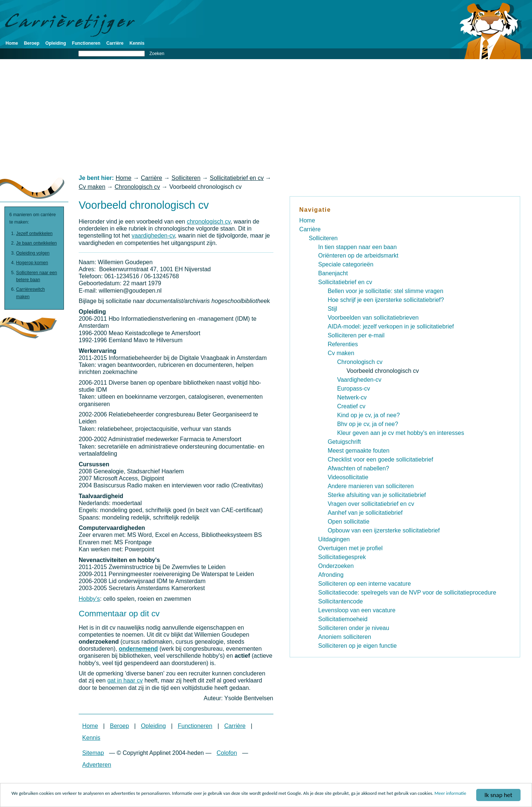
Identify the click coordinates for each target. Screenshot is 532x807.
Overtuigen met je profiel (350, 548)
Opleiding (56, 43)
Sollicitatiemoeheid (343, 619)
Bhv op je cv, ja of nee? (367, 424)
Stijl (332, 309)
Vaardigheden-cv (359, 380)
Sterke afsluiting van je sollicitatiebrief (377, 495)
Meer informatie (450, 794)
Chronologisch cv (137, 187)
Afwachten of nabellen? (358, 468)
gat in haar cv (125, 680)
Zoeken (157, 54)
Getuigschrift (344, 442)
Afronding (331, 575)
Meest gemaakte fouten (359, 451)
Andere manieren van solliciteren (371, 486)
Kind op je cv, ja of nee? (368, 415)
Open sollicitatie (349, 522)
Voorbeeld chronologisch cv (383, 371)
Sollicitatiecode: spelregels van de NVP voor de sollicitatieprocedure (407, 593)
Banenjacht (333, 273)
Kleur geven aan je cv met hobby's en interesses (400, 433)
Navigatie (315, 210)
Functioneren (86, 43)
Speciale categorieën (346, 264)
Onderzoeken (336, 566)
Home (12, 43)
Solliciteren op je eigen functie (357, 646)
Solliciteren (186, 178)
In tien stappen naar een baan (357, 247)
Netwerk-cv (352, 397)
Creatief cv (351, 406)
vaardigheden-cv (153, 236)
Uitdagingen (334, 539)
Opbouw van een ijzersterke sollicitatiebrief (384, 530)
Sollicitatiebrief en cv (237, 178)
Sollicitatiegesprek (342, 557)
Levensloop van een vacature (357, 610)
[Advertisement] (266, 117)
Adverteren (97, 765)
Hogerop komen (32, 263)
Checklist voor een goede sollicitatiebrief (380, 459)
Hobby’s (89, 599)
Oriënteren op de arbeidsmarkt (358, 256)
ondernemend (139, 649)
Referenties (343, 344)
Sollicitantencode (340, 601)
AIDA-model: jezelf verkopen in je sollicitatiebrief (391, 326)
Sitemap (93, 753)
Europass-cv (353, 389)
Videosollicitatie (348, 477)
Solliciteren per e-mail (356, 335)
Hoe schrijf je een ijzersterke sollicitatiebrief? (386, 300)
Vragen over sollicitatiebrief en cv (371, 504)
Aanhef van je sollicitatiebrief (365, 513)
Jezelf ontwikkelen (35, 234)
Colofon (227, 753)
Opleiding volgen (33, 253)
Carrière (115, 43)
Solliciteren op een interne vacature (364, 584)
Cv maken (92, 187)
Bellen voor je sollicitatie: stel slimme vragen (386, 291)
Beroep (32, 43)
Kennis (137, 43)
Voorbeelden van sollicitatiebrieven (373, 318)
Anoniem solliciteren (345, 637)
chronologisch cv (209, 222)
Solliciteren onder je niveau (354, 628)
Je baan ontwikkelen (37, 243)
